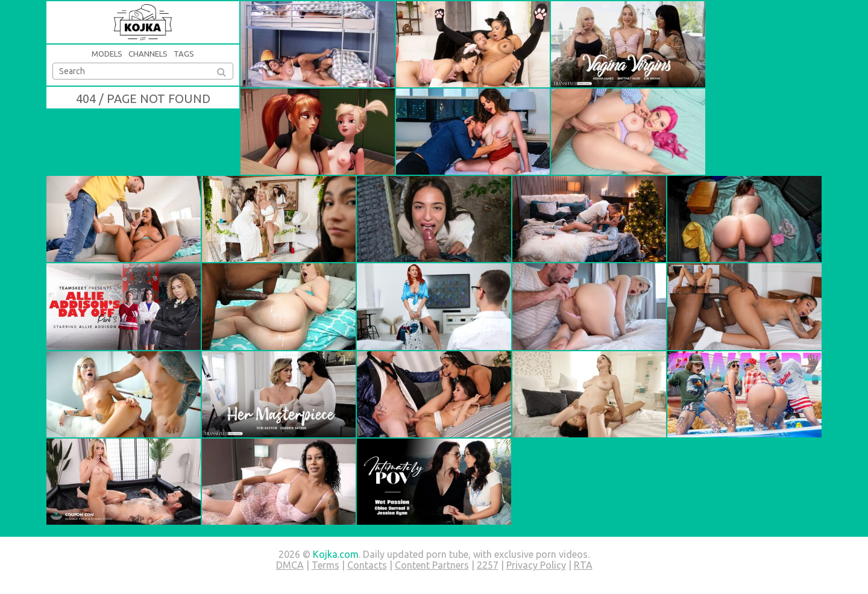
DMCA (290, 565)
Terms (325, 565)
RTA (583, 565)
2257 (488, 565)
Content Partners (432, 565)
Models (107, 54)
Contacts (367, 565)
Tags (184, 54)
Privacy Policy (536, 565)
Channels (148, 54)
